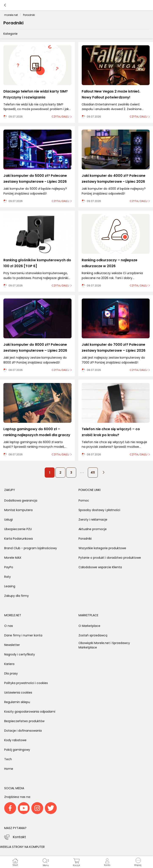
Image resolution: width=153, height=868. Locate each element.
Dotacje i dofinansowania (23, 731)
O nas (9, 626)
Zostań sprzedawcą (93, 635)
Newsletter (12, 645)
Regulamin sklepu (17, 702)
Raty (8, 577)
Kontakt (19, 837)
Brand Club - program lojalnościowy (31, 548)
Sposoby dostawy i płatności (99, 510)
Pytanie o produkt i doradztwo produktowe (110, 558)
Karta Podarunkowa (19, 539)
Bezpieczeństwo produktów (24, 721)
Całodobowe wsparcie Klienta (100, 567)
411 (93, 473)
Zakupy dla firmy (17, 596)
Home (9, 769)
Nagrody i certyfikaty (20, 654)
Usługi (8, 520)
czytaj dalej (60, 117)
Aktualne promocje (93, 529)
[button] (138, 862)
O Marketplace (89, 626)
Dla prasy (11, 673)
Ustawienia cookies (18, 692)
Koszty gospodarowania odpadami (30, 712)
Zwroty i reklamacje (93, 520)
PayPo (9, 567)
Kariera (9, 664)
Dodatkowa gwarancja (21, 500)
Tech (8, 759)
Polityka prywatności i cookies (26, 683)
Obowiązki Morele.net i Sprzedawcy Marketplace (104, 645)
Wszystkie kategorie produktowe (102, 548)
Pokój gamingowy (17, 750)
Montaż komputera (18, 510)
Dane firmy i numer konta (23, 635)
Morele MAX (13, 558)
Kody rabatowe (15, 740)
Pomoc (84, 500)
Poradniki (85, 539)
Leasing (10, 586)
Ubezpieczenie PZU (18, 529)
